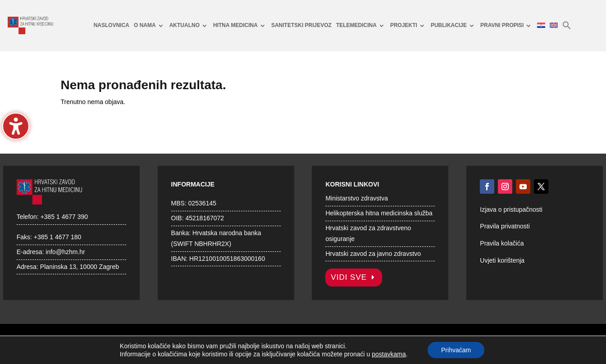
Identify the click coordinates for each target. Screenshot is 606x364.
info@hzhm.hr (65, 252)
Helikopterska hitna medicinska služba (379, 213)
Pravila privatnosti (505, 226)
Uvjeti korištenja (502, 260)
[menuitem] (112, 26)
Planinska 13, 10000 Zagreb (80, 267)
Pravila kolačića (502, 243)
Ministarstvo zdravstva (356, 198)
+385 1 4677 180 (58, 237)
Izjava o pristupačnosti (511, 209)
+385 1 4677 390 (64, 217)
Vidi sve (349, 277)
